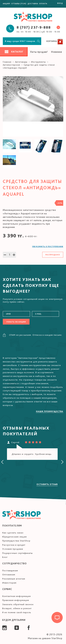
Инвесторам (9, 583)
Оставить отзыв (47, 484)
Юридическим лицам (14, 537)
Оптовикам (9, 575)
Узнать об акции (16, 322)
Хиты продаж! (39, 52)
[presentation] (2, 462)
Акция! (7, 3)
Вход (60, 3)
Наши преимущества (50, 411)
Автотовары (21, 62)
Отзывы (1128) (19, 3)
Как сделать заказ (13, 533)
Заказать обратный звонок (18, 604)
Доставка (33, 3)
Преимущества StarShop (16, 541)
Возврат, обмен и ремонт (17, 608)
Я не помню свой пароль (17, 612)
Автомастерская (11, 65)
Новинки (57, 52)
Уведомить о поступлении (48, 246)
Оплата (43, 3)
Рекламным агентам (14, 579)
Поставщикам (10, 570)
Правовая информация (16, 600)
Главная (7, 62)
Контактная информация (16, 596)
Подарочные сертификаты (17, 553)
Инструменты (38, 62)
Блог (5, 557)
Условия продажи (13, 549)
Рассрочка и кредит (14, 545)
